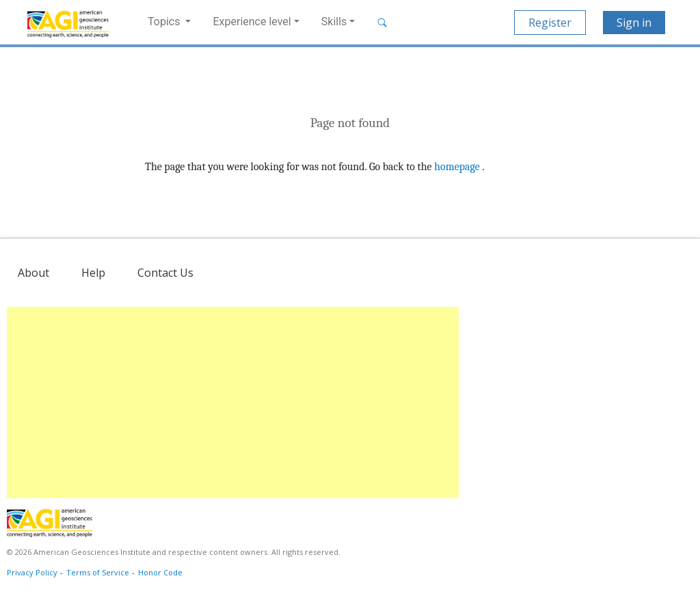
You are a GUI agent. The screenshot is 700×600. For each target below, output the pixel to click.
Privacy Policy (32, 572)
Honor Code (160, 572)
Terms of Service (98, 572)
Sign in (634, 23)
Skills (334, 22)
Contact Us (165, 273)
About (33, 273)
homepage (457, 167)
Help (93, 273)
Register (550, 23)
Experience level (252, 22)
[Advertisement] (233, 403)
